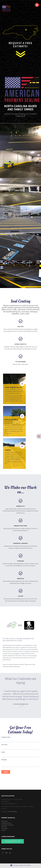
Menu (38, 4)
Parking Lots (5, 821)
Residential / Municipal (7, 825)
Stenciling (4, 827)
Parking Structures (6, 823)
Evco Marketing (13, 811)
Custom (3, 830)
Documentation (13, 841)
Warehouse (4, 829)
